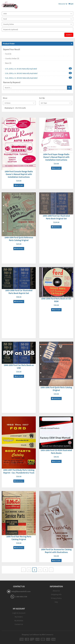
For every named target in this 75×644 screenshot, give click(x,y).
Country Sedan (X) (12, 58)
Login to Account (19, 613)
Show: (5, 98)
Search (69, 35)
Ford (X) (8, 54)
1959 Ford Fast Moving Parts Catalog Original (19, 538)
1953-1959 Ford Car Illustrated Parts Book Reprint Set (19, 292)
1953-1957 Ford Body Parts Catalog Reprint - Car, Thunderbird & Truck (19, 471)
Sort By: (42, 98)
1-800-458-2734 (21, 597)
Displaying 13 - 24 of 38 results (15, 108)
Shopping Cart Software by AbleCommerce (37, 634)
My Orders (19, 617)
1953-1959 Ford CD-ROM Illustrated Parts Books (56, 452)
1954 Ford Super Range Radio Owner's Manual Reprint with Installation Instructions (56, 157)
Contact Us (19, 624)
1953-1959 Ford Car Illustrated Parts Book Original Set (56, 217)
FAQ (56, 602)
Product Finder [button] (9, 44)
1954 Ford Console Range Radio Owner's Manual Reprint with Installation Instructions (19, 174)
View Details (19, 249)
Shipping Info (56, 594)
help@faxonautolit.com (21, 591)
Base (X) (8, 63)
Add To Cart (19, 185)
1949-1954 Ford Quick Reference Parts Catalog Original (19, 239)
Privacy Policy (56, 598)
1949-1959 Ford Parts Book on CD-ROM (56, 300)
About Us (56, 591)
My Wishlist (19, 621)
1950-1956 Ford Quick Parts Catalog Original (56, 389)
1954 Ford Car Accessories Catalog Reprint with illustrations (56, 551)
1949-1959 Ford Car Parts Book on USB (19, 367)
